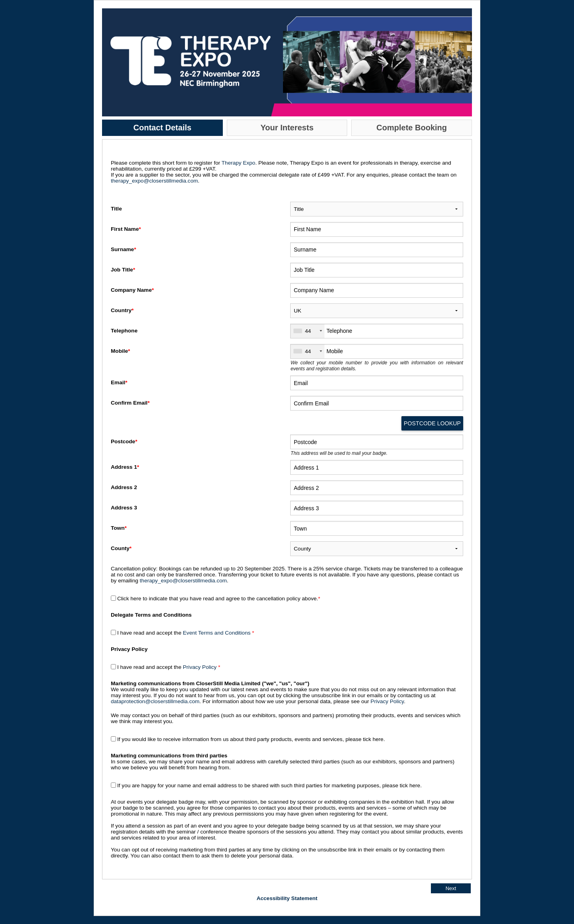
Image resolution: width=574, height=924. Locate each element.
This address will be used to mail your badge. (339, 453)
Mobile (121, 351)
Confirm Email (131, 403)
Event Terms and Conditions (218, 633)
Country (123, 310)
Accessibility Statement (287, 898)
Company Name (133, 290)
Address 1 (126, 467)
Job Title (124, 270)
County (122, 548)
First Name (127, 229)
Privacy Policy (200, 667)
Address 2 (125, 487)
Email (120, 382)
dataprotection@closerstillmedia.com (155, 701)
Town (120, 528)
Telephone (125, 331)
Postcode (125, 441)
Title (117, 209)
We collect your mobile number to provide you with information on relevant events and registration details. (377, 366)
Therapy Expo (239, 163)
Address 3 (125, 508)
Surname (124, 249)
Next (451, 888)
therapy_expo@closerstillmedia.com (154, 181)
